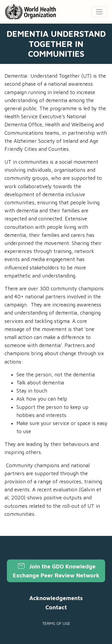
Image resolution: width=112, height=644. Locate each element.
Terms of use (56, 623)
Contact (56, 607)
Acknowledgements (56, 598)
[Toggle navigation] (99, 12)
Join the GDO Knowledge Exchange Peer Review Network (56, 571)
